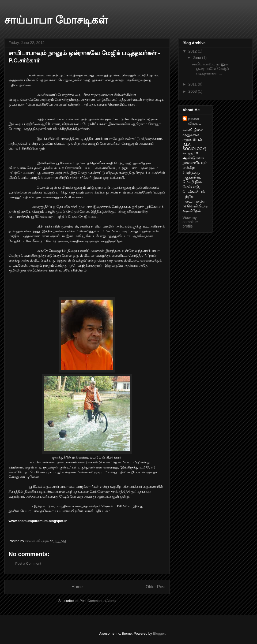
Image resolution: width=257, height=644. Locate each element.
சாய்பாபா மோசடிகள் (56, 20)
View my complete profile (190, 222)
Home (77, 587)
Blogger (159, 633)
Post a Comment (28, 563)
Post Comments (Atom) (98, 601)
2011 (193, 84)
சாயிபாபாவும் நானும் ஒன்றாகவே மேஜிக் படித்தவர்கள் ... (210, 69)
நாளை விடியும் (195, 121)
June (197, 58)
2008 (193, 91)
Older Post (156, 587)
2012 (193, 51)
